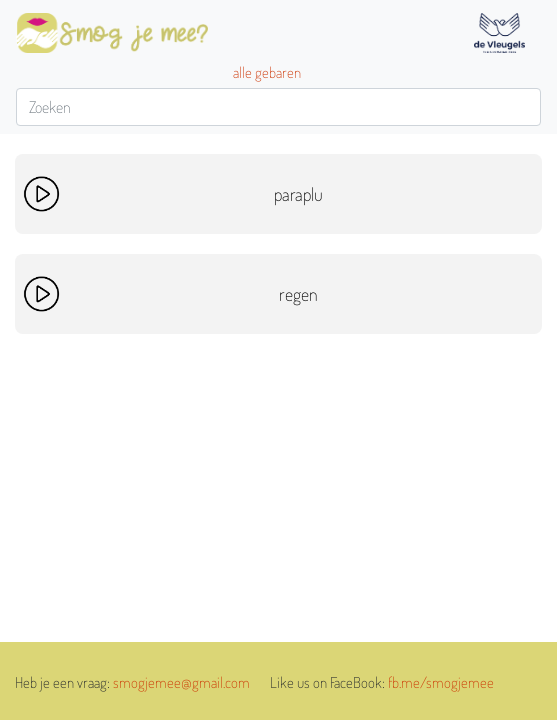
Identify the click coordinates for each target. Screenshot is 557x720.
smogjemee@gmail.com (181, 682)
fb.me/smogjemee (441, 682)
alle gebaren (267, 72)
